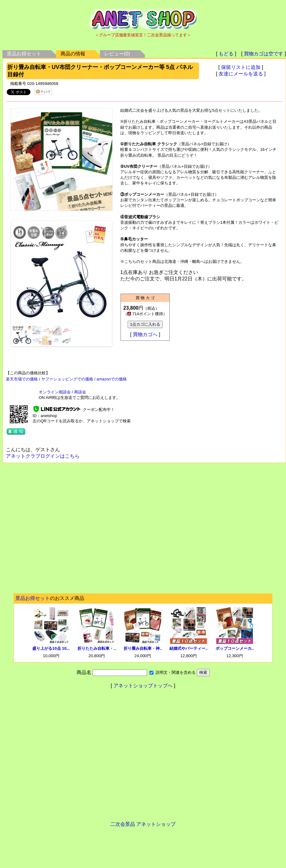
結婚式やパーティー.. (189, 648)
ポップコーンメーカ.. (235, 648)
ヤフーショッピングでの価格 (67, 379)
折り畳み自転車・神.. (143, 648)
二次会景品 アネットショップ (143, 824)
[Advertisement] (58, 530)
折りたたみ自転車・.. (97, 648)
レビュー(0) (117, 54)
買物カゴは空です (264, 54)
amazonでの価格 (112, 379)
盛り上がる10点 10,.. (51, 648)
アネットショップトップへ (143, 686)
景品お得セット (24, 54)
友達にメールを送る (241, 74)
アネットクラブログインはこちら (43, 456)
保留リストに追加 (241, 67)
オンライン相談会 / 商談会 (62, 392)
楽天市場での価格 (22, 379)
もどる (226, 54)
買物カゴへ (145, 334)
